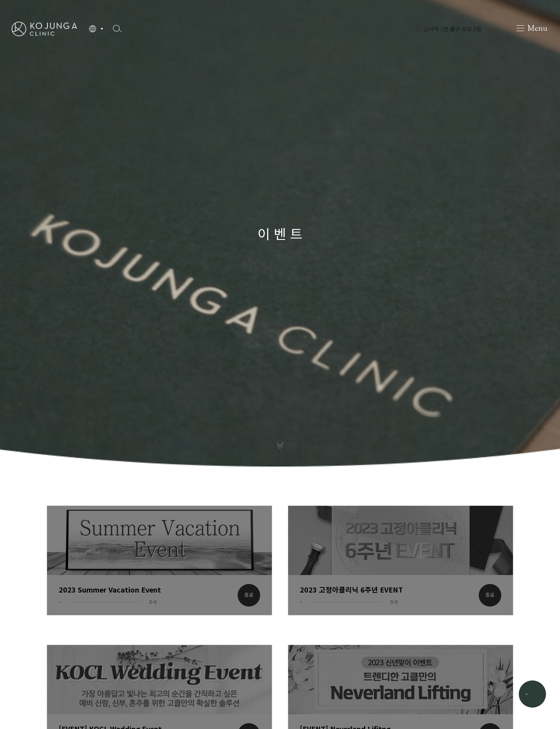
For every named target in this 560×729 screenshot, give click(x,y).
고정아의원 (44, 29)
